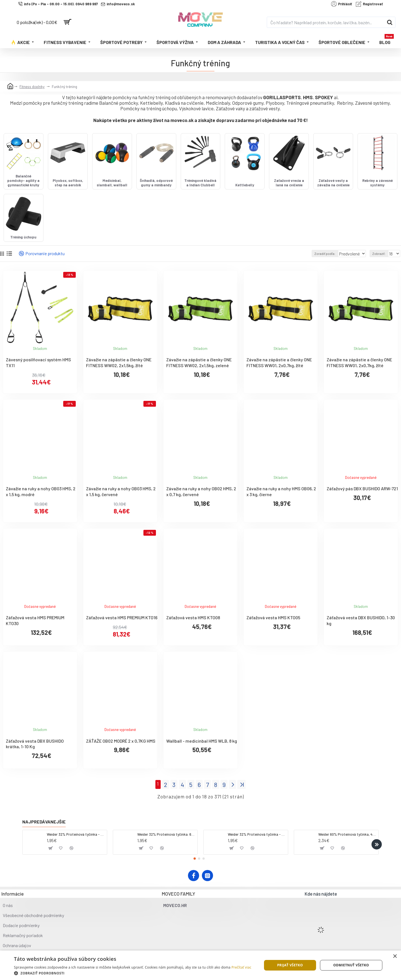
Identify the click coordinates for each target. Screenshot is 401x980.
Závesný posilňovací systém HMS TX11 (38, 377)
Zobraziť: (380, 268)
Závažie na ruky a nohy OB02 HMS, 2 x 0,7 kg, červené (201, 506)
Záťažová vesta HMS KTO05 (273, 632)
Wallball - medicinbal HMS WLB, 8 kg (202, 755)
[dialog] (200, 965)
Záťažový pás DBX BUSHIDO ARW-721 (362, 503)
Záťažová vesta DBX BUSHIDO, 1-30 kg (361, 635)
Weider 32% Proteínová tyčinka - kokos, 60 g (76, 834)
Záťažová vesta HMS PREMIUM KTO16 (122, 632)
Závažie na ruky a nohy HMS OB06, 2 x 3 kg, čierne (281, 506)
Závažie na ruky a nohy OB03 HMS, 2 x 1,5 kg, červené (121, 506)
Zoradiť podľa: (318, 268)
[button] (377, 844)
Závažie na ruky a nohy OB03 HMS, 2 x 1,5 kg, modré (41, 506)
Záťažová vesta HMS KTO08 (193, 632)
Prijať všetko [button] (290, 965)
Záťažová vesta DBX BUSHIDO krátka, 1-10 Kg (35, 758)
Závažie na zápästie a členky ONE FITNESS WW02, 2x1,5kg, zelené (199, 377)
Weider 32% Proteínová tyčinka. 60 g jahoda (166, 834)
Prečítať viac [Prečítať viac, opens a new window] (241, 967)
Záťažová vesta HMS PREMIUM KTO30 (35, 635)
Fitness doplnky (32, 87)
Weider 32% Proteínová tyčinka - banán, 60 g (257, 834)
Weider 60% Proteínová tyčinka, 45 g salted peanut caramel (347, 834)
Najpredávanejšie (44, 822)
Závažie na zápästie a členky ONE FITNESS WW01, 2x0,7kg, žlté (279, 377)
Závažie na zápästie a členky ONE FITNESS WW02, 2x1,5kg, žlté (119, 377)
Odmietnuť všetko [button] (351, 965)
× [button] (395, 956)
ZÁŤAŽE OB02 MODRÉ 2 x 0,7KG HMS (121, 755)
